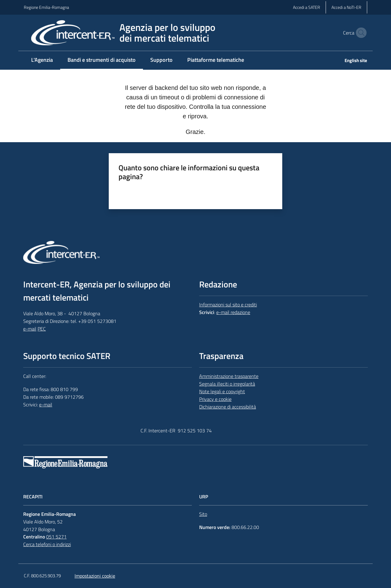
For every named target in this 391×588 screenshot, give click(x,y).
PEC (42, 329)
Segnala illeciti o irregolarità (227, 384)
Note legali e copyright (222, 391)
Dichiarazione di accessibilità (228, 407)
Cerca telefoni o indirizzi (47, 544)
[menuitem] (42, 60)
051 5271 (56, 537)
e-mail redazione (233, 312)
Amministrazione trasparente (229, 376)
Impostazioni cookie (95, 576)
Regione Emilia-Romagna (46, 7)
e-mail (30, 329)
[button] (360, 33)
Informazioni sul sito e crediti (228, 305)
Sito (203, 514)
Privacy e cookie (215, 399)
